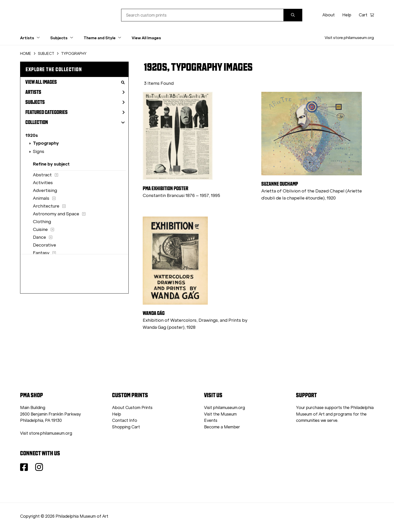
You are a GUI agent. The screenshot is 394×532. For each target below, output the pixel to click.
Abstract (42, 175)
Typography (46, 143)
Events (211, 420)
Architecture (46, 206)
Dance (39, 237)
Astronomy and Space (56, 214)
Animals (41, 198)
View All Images (146, 38)
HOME (26, 54)
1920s (32, 135)
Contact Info (125, 420)
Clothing (42, 222)
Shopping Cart (126, 427)
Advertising (45, 190)
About (329, 15)
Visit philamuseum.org (225, 408)
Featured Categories (75, 112)
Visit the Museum (220, 414)
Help (347, 15)
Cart (366, 15)
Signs (39, 151)
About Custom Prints (132, 408)
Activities (43, 183)
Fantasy (41, 253)
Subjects (75, 102)
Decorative (44, 245)
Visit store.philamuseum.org (349, 38)
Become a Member (222, 427)
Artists (75, 92)
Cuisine (40, 229)
